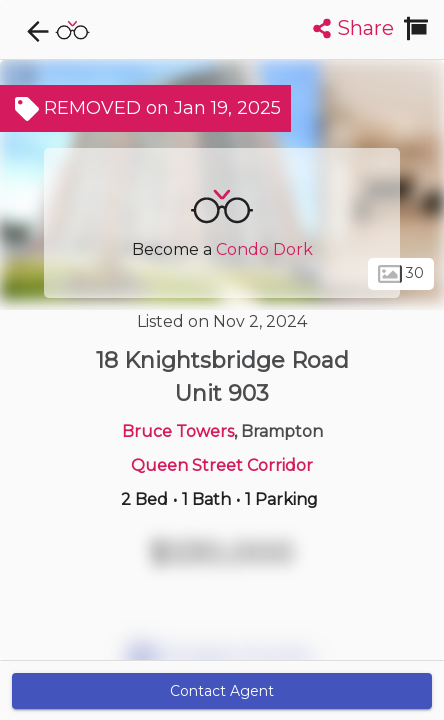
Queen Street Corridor (222, 465)
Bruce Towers (178, 431)
